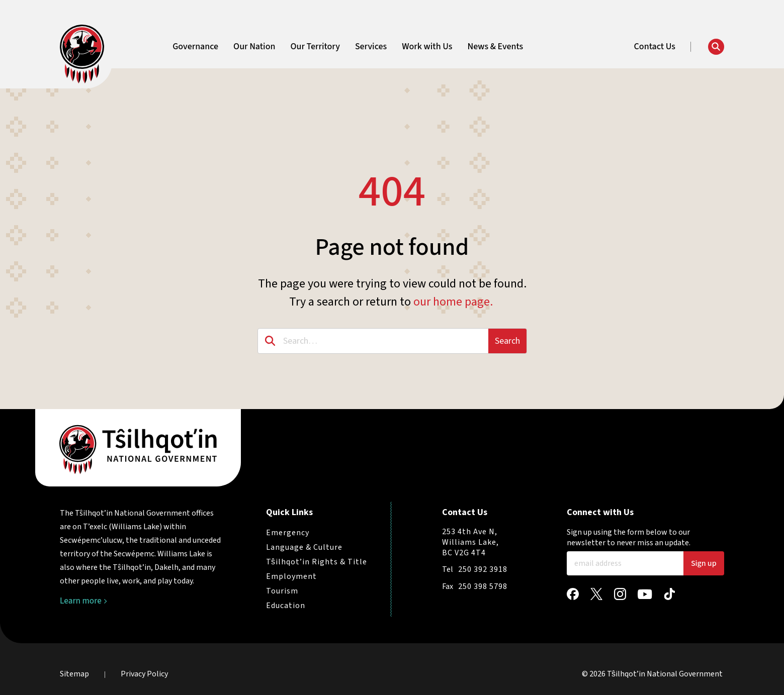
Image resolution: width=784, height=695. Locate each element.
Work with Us (427, 47)
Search (507, 341)
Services (371, 47)
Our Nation (254, 47)
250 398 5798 (483, 586)
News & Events (495, 47)
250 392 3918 (483, 569)
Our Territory (315, 47)
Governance (195, 47)
